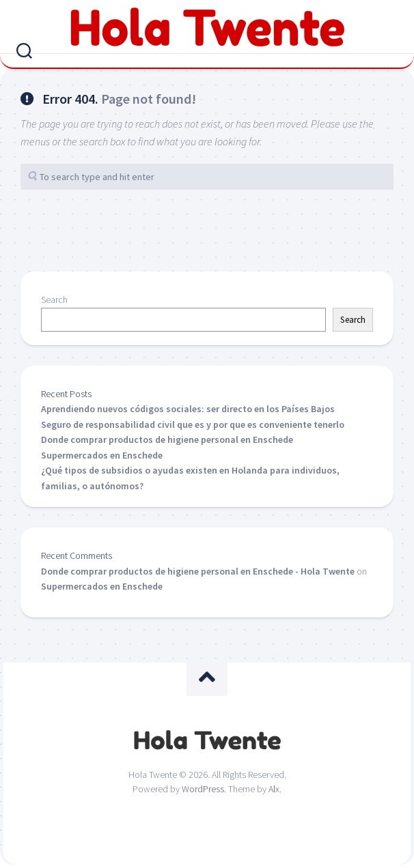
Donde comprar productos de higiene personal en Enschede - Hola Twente (198, 571)
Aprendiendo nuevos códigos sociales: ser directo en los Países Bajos (188, 409)
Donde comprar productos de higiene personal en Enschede (167, 439)
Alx (274, 789)
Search (54, 300)
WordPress (203, 789)
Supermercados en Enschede (102, 455)
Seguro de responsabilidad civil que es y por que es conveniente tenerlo (193, 424)
